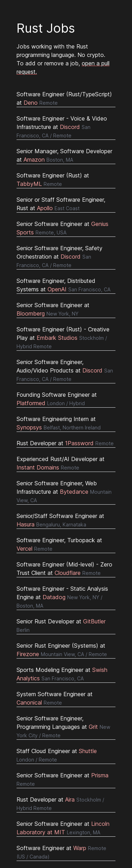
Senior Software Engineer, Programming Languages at (63, 727)
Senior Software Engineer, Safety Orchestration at (59, 256)
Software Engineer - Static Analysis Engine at (62, 597)
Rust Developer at (65, 443)
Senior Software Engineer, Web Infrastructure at (64, 491)
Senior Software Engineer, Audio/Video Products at (65, 370)
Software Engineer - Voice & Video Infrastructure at (62, 127)
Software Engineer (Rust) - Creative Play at (63, 338)
